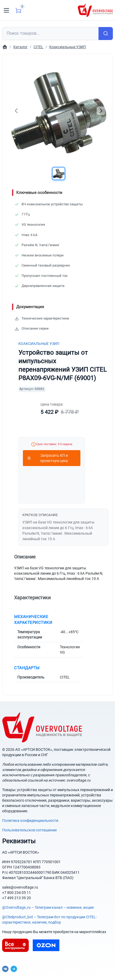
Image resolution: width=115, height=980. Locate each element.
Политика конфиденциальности (30, 821)
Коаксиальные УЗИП (39, 344)
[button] (59, 174)
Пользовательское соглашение (29, 830)
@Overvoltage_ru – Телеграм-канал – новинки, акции (48, 907)
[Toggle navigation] (6, 10)
